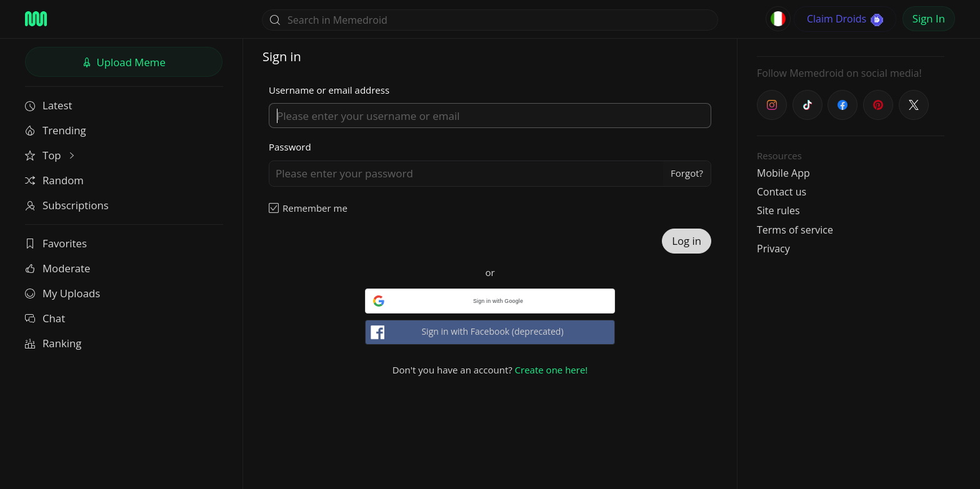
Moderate (57, 268)
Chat (45, 318)
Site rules (778, 210)
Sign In (929, 18)
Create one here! (552, 370)
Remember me (315, 208)
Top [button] (51, 155)
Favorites (56, 243)
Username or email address (329, 90)
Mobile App (783, 173)
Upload (124, 62)
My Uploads (62, 293)
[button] (490, 301)
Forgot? (687, 173)
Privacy (773, 249)
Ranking (53, 343)
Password (290, 147)
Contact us (782, 192)
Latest (48, 105)
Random (54, 180)
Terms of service (795, 230)
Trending (56, 130)
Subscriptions (67, 205)
